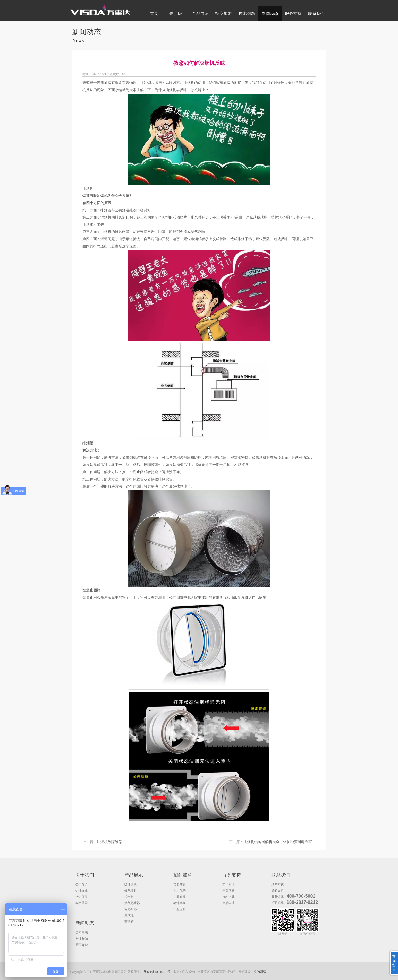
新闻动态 (270, 14)
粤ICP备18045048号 (157, 972)
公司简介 (82, 884)
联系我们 (316, 14)
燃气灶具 (131, 891)
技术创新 (247, 14)
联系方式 (277, 884)
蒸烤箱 (129, 922)
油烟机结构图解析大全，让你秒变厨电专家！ (280, 842)
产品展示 (200, 14)
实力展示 (82, 903)
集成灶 (129, 915)
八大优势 (180, 891)
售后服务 (228, 891)
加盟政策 (180, 897)
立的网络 (260, 972)
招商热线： (279, 903)
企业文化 (82, 891)
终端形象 (180, 903)
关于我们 (177, 14)
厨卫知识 (82, 945)
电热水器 (131, 909)
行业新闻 (82, 939)
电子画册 (228, 884)
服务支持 (293, 14)
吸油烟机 (131, 884)
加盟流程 (180, 909)
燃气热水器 (132, 903)
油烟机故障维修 (109, 842)
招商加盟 (224, 14)
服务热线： (279, 897)
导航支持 (277, 891)
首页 (154, 14)
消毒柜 (129, 897)
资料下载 (228, 897)
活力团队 (82, 897)
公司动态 (82, 933)
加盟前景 (180, 884)
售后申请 (228, 903)
